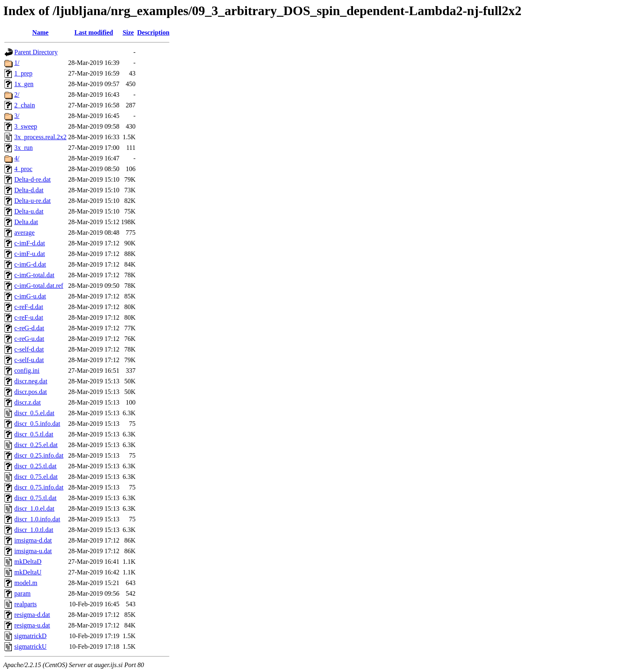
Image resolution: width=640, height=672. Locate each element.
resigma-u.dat (32, 625)
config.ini (27, 370)
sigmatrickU (30, 646)
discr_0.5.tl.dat (34, 434)
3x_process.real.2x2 (40, 137)
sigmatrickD (30, 636)
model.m (26, 583)
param (22, 593)
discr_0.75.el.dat (36, 477)
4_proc (23, 169)
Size (128, 32)
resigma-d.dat (32, 615)
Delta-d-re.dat (32, 179)
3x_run (23, 148)
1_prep (23, 73)
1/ (17, 63)
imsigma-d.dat (33, 540)
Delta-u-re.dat (32, 201)
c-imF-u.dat (30, 254)
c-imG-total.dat (34, 275)
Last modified (94, 32)
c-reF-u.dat (29, 317)
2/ (17, 95)
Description (153, 32)
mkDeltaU (28, 572)
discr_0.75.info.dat (39, 487)
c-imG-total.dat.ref (39, 286)
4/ (17, 158)
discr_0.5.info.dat (37, 424)
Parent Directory (36, 52)
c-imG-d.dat (30, 264)
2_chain (25, 105)
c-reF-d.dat (29, 307)
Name (40, 32)
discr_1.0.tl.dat (34, 530)
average (24, 233)
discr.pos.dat (31, 392)
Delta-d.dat (29, 190)
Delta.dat (26, 222)
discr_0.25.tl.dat (36, 466)
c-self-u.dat (29, 360)
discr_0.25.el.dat (36, 445)
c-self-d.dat (29, 349)
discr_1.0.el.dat (34, 508)
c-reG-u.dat (29, 339)
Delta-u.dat (29, 211)
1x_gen (24, 84)
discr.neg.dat (31, 381)
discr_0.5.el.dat (34, 413)
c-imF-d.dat (30, 243)
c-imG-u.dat (30, 296)
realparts (26, 604)
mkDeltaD (28, 562)
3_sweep (26, 126)
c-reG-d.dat (29, 328)
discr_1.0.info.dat (37, 519)
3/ (17, 116)
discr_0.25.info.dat (39, 455)
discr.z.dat (28, 402)
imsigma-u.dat (33, 551)
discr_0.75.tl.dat (36, 498)
